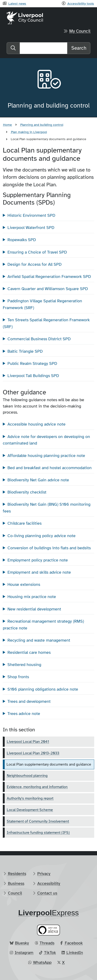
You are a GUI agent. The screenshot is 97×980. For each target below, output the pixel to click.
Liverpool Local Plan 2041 (28, 742)
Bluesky (22, 943)
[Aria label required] (48, 80)
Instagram (24, 953)
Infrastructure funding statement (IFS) (38, 833)
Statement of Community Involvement (38, 821)
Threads (47, 943)
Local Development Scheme (30, 810)
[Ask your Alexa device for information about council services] (48, 930)
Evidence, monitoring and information (37, 787)
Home (7, 125)
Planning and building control (42, 125)
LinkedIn (75, 953)
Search (79, 48)
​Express (48, 913)
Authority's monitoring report (30, 798)
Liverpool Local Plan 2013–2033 (33, 753)
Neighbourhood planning (27, 776)
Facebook (74, 943)
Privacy (44, 874)
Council (15, 893)
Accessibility (49, 883)
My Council (80, 31)
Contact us (47, 893)
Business (16, 883)
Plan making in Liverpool (29, 132)
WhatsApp (42, 962)
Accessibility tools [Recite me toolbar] (81, 4)
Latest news (17, 4)
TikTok (50, 953)
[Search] (43, 48)
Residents (17, 874)
